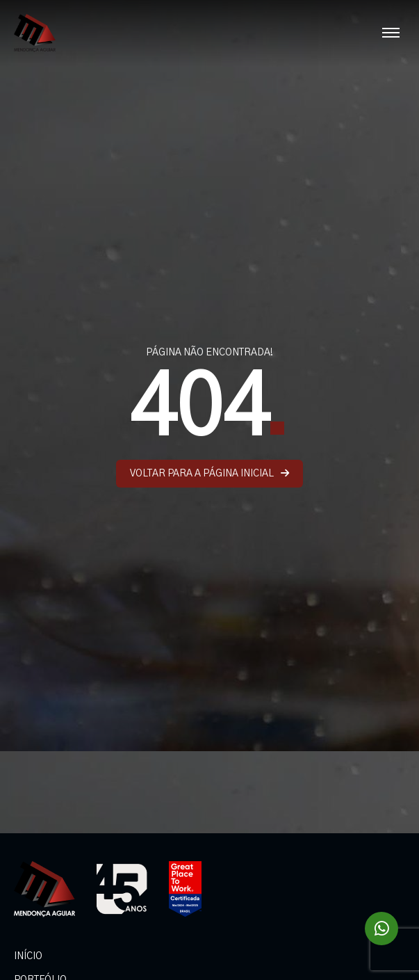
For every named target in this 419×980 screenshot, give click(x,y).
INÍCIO (28, 956)
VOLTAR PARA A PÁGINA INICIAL (209, 473)
